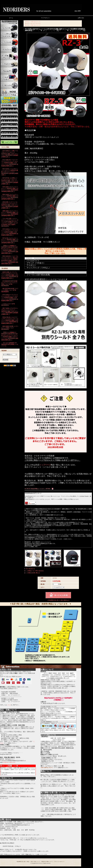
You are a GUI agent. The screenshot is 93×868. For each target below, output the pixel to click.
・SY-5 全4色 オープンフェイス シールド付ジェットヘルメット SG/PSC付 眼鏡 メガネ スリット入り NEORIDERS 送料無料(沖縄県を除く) (10, 232)
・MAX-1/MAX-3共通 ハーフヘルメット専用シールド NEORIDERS (10, 328)
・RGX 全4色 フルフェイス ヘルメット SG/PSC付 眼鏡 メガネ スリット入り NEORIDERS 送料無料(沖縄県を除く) (10, 197)
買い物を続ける (30, 569)
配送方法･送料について (47, 862)
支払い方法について (35, 862)
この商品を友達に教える (33, 573)
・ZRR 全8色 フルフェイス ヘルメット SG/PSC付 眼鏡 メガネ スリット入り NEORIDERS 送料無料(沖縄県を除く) (10, 213)
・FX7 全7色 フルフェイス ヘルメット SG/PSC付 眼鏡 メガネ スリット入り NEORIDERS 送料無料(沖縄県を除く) (10, 240)
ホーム (27, 22)
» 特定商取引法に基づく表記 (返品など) (58, 600)
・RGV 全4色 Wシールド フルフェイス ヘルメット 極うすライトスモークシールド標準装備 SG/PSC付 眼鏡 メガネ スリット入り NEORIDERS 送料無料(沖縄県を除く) (10, 260)
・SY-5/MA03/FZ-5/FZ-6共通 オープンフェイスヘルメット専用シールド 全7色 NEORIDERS (9, 283)
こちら (9, 705)
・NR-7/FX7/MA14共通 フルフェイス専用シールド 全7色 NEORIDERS (10, 290)
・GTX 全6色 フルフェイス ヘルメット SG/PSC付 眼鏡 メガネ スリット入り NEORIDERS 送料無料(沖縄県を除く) (10, 189)
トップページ (45, 465)
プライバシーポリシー (59, 862)
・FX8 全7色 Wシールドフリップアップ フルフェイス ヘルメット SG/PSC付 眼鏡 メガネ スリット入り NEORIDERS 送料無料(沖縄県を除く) (10, 320)
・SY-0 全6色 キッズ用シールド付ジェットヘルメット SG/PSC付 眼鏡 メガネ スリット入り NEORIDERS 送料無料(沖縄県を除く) (10, 154)
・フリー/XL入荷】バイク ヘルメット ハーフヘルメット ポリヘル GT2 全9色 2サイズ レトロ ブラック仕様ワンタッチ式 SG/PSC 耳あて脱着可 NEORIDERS (10, 222)
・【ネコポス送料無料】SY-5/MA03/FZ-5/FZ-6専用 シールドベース (10, 344)
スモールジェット (35, 22)
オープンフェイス (35, 23)
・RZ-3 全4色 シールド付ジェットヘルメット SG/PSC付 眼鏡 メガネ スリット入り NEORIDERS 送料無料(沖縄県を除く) (10, 172)
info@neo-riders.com (9, 762)
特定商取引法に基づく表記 (23, 862)
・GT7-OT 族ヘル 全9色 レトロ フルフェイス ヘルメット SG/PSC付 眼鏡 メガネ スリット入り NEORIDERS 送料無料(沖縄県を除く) (10, 181)
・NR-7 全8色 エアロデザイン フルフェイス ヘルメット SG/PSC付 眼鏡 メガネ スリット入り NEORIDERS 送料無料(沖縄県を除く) (10, 311)
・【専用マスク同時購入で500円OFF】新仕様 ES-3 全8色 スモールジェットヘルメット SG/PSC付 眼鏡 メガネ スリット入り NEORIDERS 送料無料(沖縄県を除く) (10, 249)
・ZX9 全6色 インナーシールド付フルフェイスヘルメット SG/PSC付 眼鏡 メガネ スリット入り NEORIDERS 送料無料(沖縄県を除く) (10, 205)
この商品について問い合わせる (35, 571)
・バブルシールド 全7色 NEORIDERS (8, 305)
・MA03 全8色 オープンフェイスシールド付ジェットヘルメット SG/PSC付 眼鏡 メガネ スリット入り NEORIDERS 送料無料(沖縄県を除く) (10, 275)
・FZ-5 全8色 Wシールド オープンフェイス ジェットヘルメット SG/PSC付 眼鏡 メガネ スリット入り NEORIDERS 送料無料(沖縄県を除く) (10, 163)
